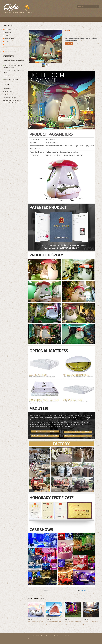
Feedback (64, 19)
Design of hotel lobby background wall (13, 76)
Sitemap (70, 636)
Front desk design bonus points (11, 80)
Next (60, 46)
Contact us (75, 19)
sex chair (7, 45)
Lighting (6, 36)
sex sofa (6, 42)
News (35, 19)
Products (26, 19)
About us (16, 19)
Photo (55, 19)
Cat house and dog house (10, 51)
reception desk (8, 32)
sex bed (6, 48)
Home (7, 19)
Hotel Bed (83, 591)
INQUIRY (69, 43)
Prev (31, 46)
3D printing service (9, 29)
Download (45, 19)
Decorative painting (9, 39)
